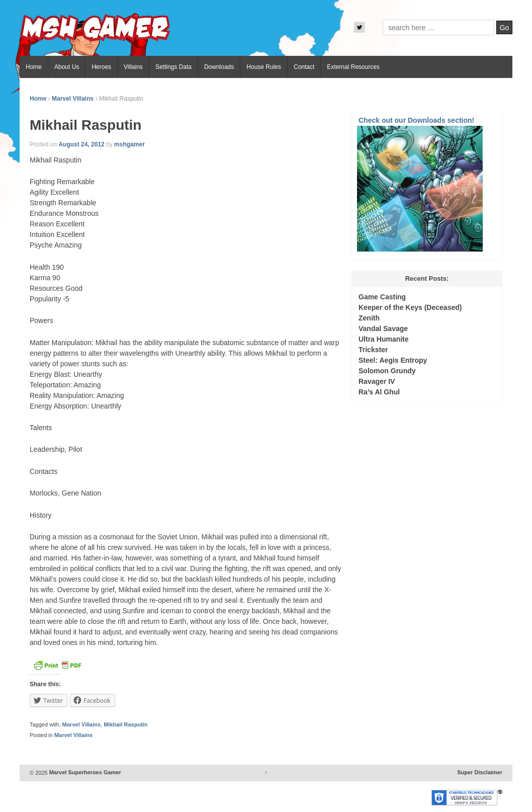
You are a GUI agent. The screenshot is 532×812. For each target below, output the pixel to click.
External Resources (353, 67)
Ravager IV (377, 381)
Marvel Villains (73, 99)
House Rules (264, 67)
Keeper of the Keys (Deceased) (410, 307)
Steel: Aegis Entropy (393, 360)
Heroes (101, 67)
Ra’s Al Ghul (379, 392)
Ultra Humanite (384, 339)
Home (34, 67)
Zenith (369, 318)
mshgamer (129, 144)
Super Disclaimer (480, 773)
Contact (304, 67)
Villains (133, 67)
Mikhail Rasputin (125, 724)
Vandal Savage (383, 329)
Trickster (373, 350)
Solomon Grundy (387, 371)
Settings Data (173, 67)
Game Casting (382, 297)
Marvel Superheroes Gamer (84, 773)
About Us (67, 67)
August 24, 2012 (81, 144)
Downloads (219, 67)
